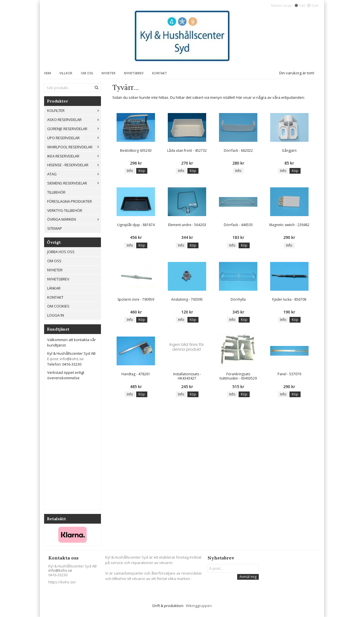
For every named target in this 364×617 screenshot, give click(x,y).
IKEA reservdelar (74, 156)
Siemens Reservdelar (74, 183)
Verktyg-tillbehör (65, 210)
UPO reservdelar (74, 138)
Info (130, 171)
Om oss (87, 73)
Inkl (300, 5)
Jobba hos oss (61, 252)
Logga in (56, 315)
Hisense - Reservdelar (74, 165)
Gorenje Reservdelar (74, 129)
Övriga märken (74, 219)
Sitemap (55, 228)
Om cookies (58, 306)
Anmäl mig (248, 577)
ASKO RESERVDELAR (74, 120)
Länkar (54, 288)
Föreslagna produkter (70, 201)
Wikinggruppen (199, 606)
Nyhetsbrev (134, 73)
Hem (47, 73)
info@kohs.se (60, 570)
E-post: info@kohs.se (65, 359)
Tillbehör (56, 192)
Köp (142, 171)
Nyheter (108, 73)
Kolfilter (74, 110)
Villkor (66, 73)
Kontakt (160, 73)
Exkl (313, 5)
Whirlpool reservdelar (74, 147)
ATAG (74, 174)
